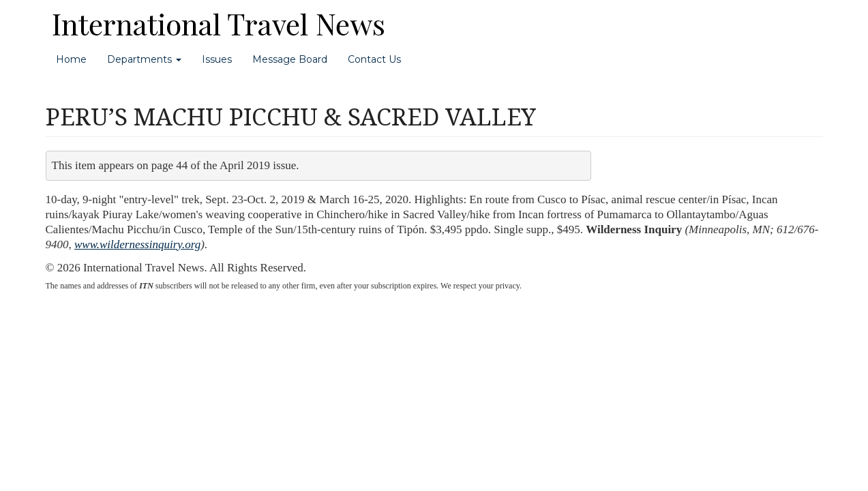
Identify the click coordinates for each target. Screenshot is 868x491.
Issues (217, 59)
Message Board (290, 59)
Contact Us (374, 59)
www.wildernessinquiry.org (137, 244)
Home (71, 59)
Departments (144, 59)
